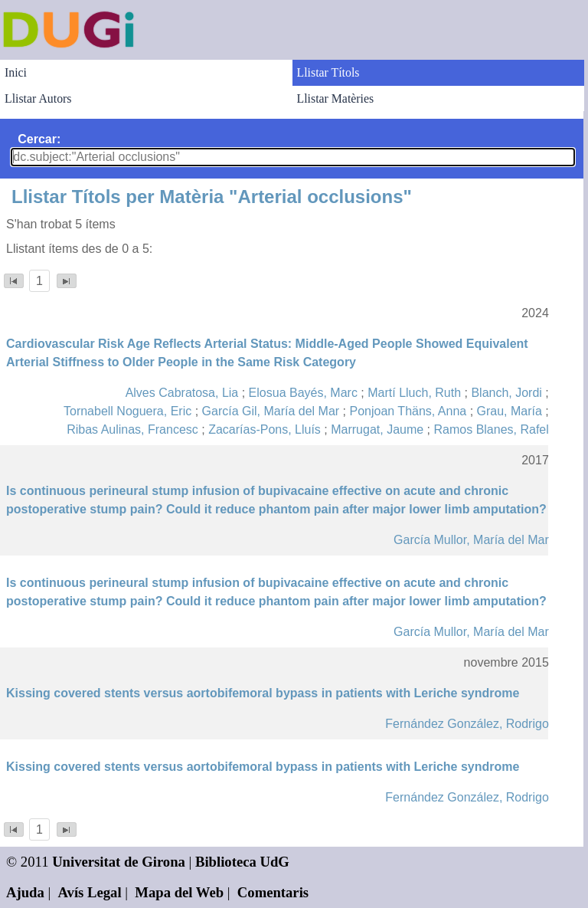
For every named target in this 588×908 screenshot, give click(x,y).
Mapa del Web (179, 892)
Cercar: (39, 139)
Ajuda (25, 892)
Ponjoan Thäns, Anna (408, 411)
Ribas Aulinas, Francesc (132, 429)
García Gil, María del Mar (271, 411)
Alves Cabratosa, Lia (182, 393)
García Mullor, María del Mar (471, 540)
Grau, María (510, 411)
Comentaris (273, 892)
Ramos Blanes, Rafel (492, 429)
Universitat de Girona (119, 862)
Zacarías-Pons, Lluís (265, 429)
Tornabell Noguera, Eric (127, 411)
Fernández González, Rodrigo (467, 724)
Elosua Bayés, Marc (303, 393)
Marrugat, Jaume (377, 429)
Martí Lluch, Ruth (414, 393)
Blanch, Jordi (506, 393)
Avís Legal (90, 892)
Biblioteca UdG (242, 862)
